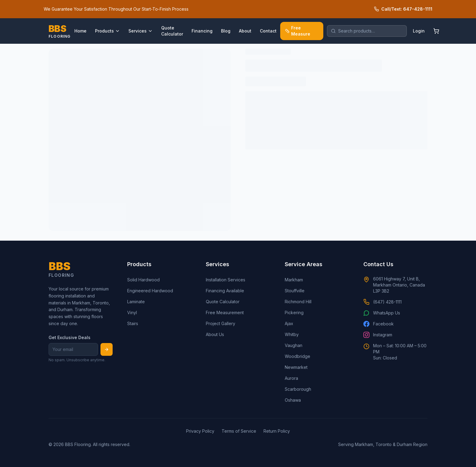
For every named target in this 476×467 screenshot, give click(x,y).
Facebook (379, 324)
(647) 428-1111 (382, 302)
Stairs (133, 323)
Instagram (378, 335)
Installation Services (226, 280)
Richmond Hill (298, 302)
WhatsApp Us (382, 313)
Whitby (292, 334)
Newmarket (296, 367)
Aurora (291, 378)
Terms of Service (239, 431)
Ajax (289, 323)
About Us (215, 334)
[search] (367, 31)
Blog (226, 31)
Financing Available (225, 291)
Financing (202, 31)
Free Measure (298, 31)
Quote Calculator (172, 31)
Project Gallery (221, 323)
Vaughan (294, 345)
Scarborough (298, 389)
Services (141, 31)
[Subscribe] (107, 349)
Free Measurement (225, 312)
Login (419, 31)
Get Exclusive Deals (70, 337)
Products (107, 31)
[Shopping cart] (436, 31)
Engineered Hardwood (150, 291)
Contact (268, 31)
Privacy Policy (200, 431)
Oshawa (293, 400)
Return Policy (277, 431)
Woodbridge (297, 356)
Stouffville (295, 291)
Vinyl (132, 312)
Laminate (136, 302)
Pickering (294, 312)
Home (80, 31)
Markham (294, 280)
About (245, 31)
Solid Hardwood (143, 280)
